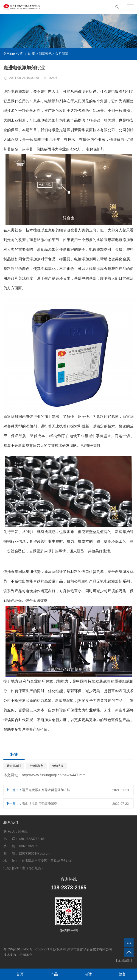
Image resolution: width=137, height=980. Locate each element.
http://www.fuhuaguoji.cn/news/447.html (54, 775)
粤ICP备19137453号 (18, 949)
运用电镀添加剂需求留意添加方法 (46, 790)
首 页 (31, 54)
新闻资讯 (45, 54)
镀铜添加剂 (14, 766)
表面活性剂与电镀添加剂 (40, 803)
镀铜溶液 (58, 766)
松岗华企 (26, 955)
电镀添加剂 (36, 766)
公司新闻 (62, 54)
